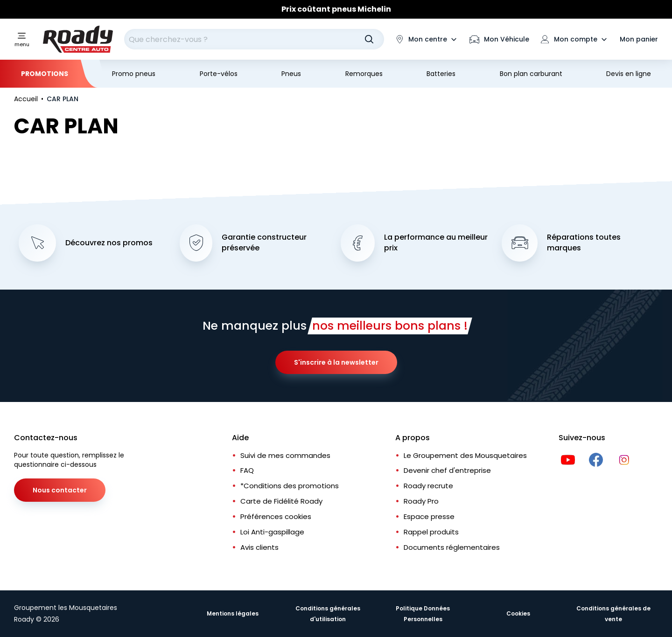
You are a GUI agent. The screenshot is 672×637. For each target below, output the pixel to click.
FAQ (247, 470)
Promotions (45, 74)
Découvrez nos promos (109, 243)
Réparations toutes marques (584, 243)
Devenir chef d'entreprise (447, 470)
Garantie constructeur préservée (264, 243)
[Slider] (336, 9)
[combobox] (254, 39)
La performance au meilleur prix (436, 243)
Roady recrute (428, 486)
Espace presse (429, 516)
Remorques (364, 74)
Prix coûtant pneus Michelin (336, 9)
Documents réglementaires (452, 547)
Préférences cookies (276, 516)
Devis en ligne (629, 74)
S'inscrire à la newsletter (336, 362)
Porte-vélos (219, 74)
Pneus (291, 74)
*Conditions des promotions (290, 486)
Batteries (441, 74)
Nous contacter (60, 490)
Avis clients (259, 547)
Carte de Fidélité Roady (281, 501)
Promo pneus (134, 74)
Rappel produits (431, 532)
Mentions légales (233, 613)
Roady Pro (421, 501)
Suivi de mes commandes (285, 455)
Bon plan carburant (531, 74)
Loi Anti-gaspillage (272, 532)
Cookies (518, 613)
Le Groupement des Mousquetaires (465, 455)
